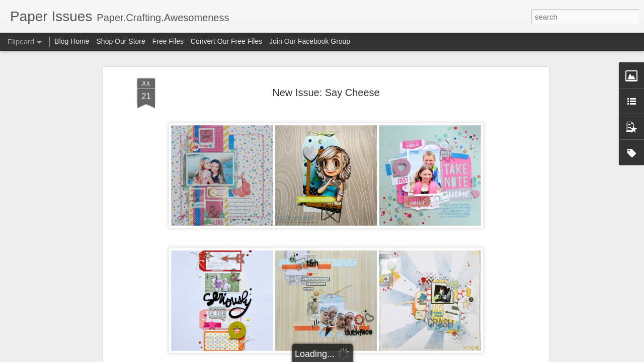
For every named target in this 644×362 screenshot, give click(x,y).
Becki (309, 352)
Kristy (332, 352)
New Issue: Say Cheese (326, 75)
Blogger (353, 356)
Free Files (168, 41)
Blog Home (72, 41)
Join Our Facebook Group (310, 41)
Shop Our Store (121, 41)
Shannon (360, 352)
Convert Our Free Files (226, 41)
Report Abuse (383, 356)
